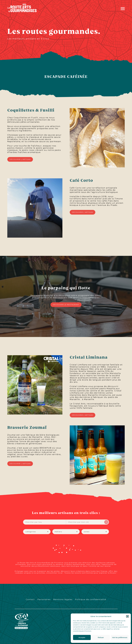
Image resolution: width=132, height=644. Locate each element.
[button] (127, 616)
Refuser (101, 637)
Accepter (82, 637)
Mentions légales (63, 599)
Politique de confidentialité (91, 599)
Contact (30, 599)
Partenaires (44, 599)
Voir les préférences (120, 637)
